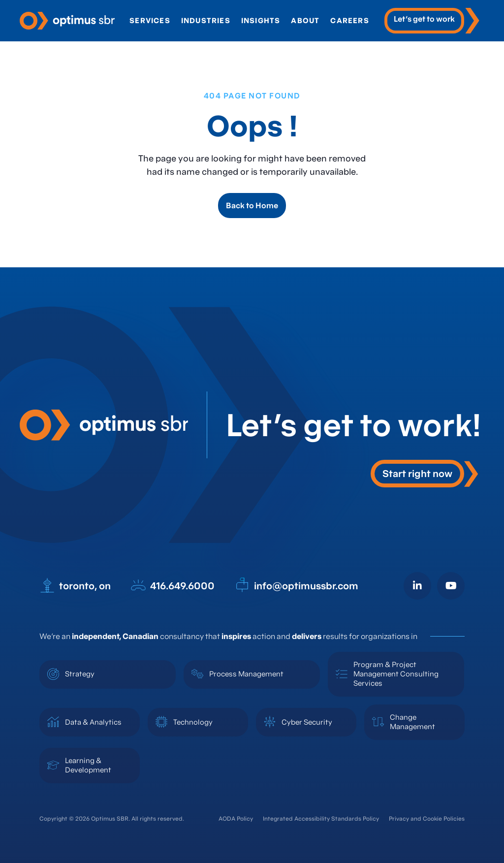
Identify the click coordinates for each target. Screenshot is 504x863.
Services (151, 20)
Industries (207, 20)
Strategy (80, 674)
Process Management (246, 674)
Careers (351, 20)
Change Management (412, 722)
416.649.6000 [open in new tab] (173, 585)
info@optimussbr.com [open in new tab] (296, 585)
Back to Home (252, 205)
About (307, 20)
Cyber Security (307, 722)
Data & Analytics (93, 722)
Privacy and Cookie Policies (427, 818)
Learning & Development (88, 765)
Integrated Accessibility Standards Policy (321, 818)
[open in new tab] (433, 21)
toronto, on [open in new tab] (75, 585)
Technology (193, 722)
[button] (425, 474)
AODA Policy (236, 818)
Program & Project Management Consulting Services (396, 674)
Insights (262, 20)
